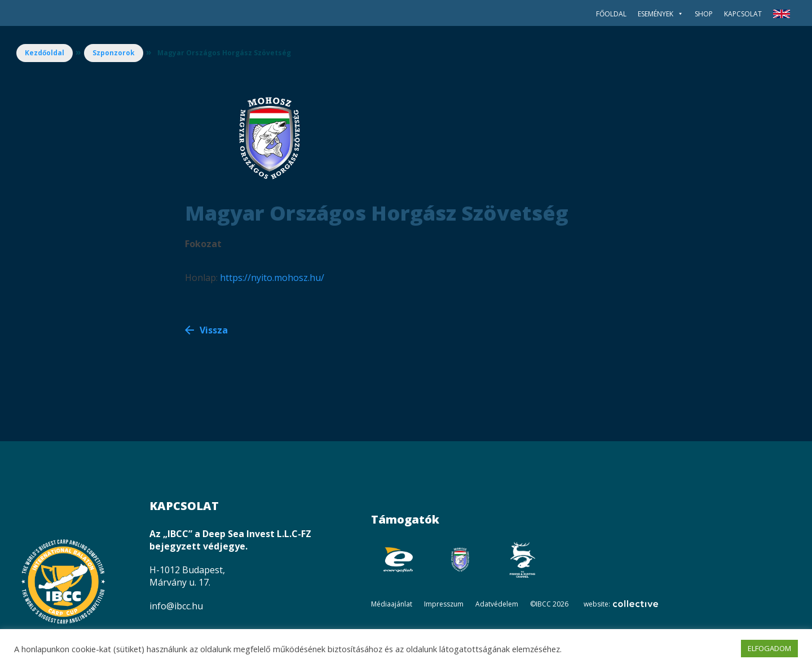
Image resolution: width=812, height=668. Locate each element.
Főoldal (611, 14)
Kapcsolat (743, 14)
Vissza (214, 330)
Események (661, 14)
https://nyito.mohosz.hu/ (272, 278)
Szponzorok (114, 53)
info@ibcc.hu (176, 606)
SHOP (704, 14)
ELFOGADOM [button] (769, 648)
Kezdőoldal (45, 53)
